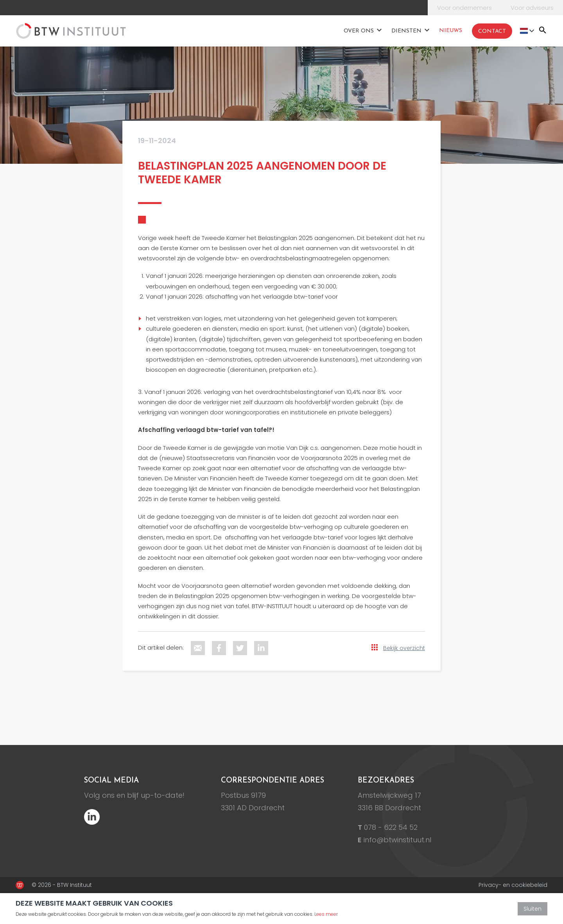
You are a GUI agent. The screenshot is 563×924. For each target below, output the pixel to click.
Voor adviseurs (532, 8)
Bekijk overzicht (404, 648)
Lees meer (326, 914)
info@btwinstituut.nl (397, 840)
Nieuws (451, 31)
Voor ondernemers (464, 8)
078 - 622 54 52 (391, 827)
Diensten (406, 31)
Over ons (359, 31)
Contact (492, 31)
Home (330, 30)
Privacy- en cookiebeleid (513, 885)
